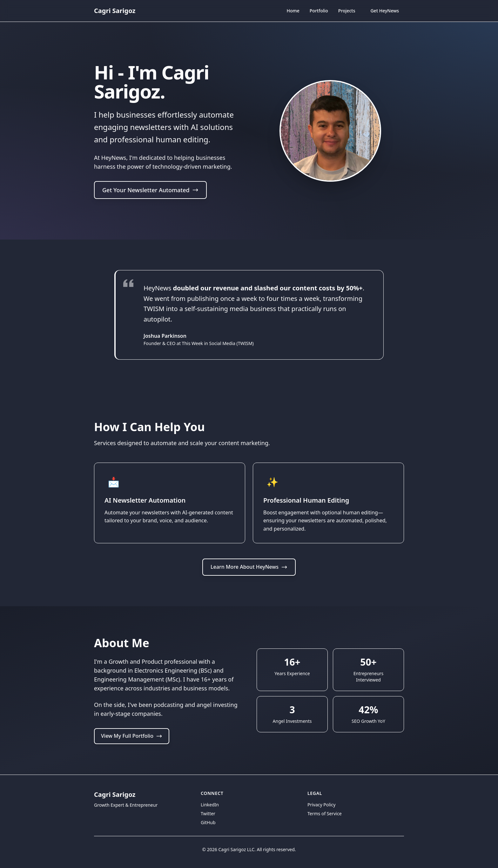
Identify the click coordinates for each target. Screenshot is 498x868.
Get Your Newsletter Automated (150, 191)
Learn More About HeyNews (249, 567)
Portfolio (319, 11)
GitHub (208, 822)
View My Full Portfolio (132, 736)
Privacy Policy (321, 805)
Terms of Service (325, 814)
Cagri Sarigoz (115, 11)
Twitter (208, 814)
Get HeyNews (385, 11)
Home (293, 11)
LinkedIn (210, 805)
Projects (347, 11)
